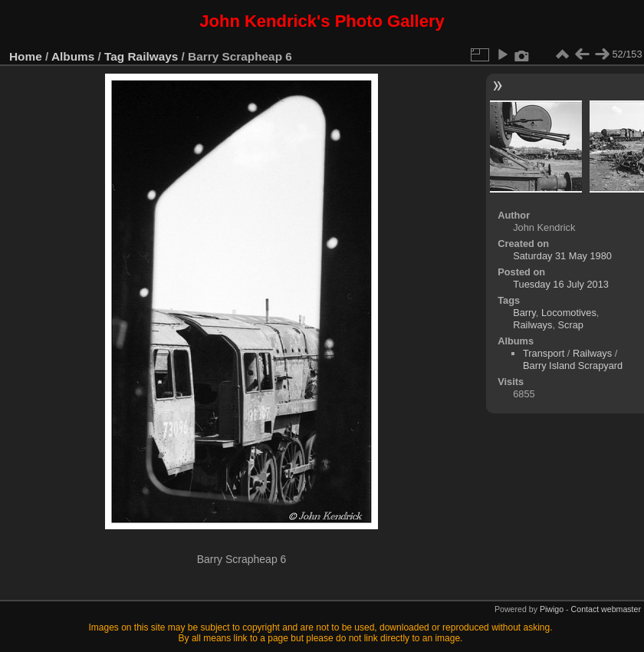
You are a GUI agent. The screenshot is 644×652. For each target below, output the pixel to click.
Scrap (571, 325)
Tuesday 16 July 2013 (561, 284)
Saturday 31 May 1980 (562, 256)
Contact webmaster (606, 609)
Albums (73, 56)
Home (26, 56)
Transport (544, 353)
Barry (524, 313)
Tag (114, 56)
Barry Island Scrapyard (573, 366)
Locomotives (569, 313)
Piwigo (552, 609)
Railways (153, 56)
